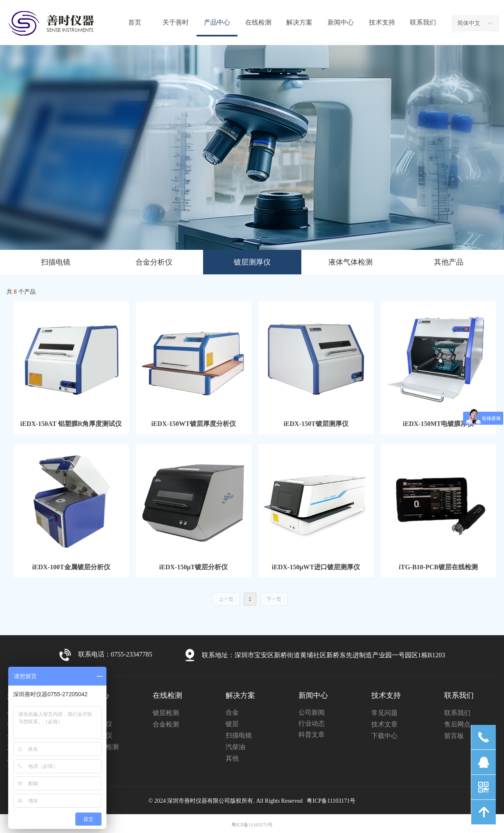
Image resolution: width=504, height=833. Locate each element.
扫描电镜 (56, 262)
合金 (232, 712)
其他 (232, 758)
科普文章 (312, 735)
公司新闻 (312, 712)
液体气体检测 (350, 262)
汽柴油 (235, 747)
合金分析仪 (154, 262)
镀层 (232, 724)
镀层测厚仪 (252, 262)
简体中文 (469, 23)
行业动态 (312, 723)
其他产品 (449, 262)
